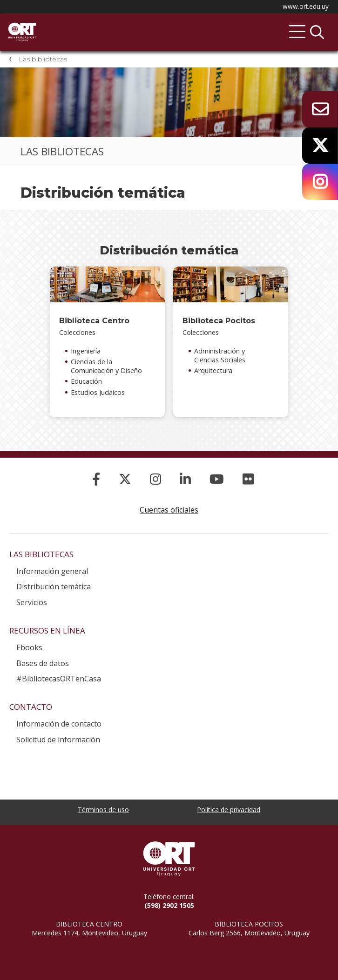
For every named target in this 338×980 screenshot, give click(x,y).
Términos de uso (103, 810)
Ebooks (29, 647)
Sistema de (105, 24)
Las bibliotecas (43, 59)
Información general (52, 571)
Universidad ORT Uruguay (169, 859)
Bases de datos (43, 663)
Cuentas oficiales (169, 510)
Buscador (317, 32)
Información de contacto (59, 724)
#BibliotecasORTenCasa (59, 679)
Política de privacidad (229, 810)
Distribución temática (54, 587)
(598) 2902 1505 (169, 905)
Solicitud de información (58, 740)
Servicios (32, 602)
